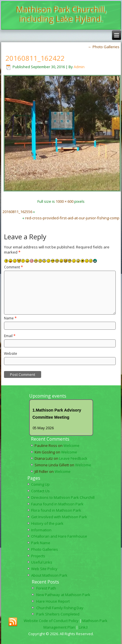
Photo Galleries (104, 47)
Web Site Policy (44, 569)
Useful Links (42, 562)
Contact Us (40, 491)
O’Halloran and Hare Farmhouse (59, 536)
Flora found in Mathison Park (56, 510)
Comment (13, 267)
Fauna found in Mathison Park (57, 504)
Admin (79, 67)
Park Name (41, 543)
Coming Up (40, 484)
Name (10, 318)
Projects (38, 556)
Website (11, 354)
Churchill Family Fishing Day (60, 608)
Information (41, 530)
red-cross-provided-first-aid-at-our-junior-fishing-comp (72, 218)
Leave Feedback (73, 458)
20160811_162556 (17, 212)
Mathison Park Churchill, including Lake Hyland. (61, 14)
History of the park (47, 523)
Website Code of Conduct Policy (51, 621)
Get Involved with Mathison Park (59, 517)
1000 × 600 (65, 201)
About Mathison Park (49, 575)
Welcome (71, 445)
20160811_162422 (35, 58)
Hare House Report (53, 601)
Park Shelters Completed (58, 614)
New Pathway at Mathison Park (63, 595)
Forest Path (46, 588)
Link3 (83, 627)
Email (10, 336)
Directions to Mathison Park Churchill (63, 497)
